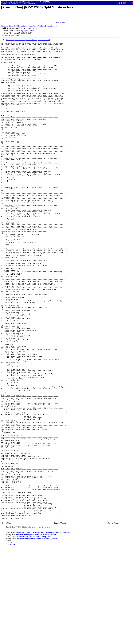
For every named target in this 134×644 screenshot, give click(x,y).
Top (57, 22)
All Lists (62, 22)
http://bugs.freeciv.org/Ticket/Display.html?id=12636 (28, 40)
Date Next (13, 26)
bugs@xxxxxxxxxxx (16, 35)
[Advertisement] (41, 16)
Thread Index (51, 26)
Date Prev (5, 26)
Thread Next (32, 26)
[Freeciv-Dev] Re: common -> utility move (35, 632)
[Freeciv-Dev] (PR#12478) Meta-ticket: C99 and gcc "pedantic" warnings (42, 628)
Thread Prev (22, 26)
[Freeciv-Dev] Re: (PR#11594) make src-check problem (36, 630)
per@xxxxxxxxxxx (29, 31)
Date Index (41, 26)
